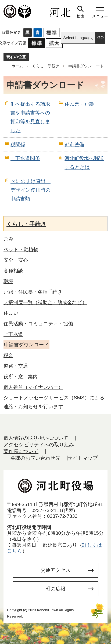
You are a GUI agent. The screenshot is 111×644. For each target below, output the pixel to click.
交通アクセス (56, 570)
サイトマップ (83, 458)
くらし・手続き (46, 66)
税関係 (18, 145)
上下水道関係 (25, 158)
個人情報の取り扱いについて (36, 438)
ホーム (17, 66)
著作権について (21, 451)
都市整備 (74, 145)
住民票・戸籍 (79, 104)
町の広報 (56, 589)
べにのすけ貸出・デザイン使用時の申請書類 (31, 190)
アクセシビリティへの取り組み (39, 445)
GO (101, 38)
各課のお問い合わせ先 (35, 458)
